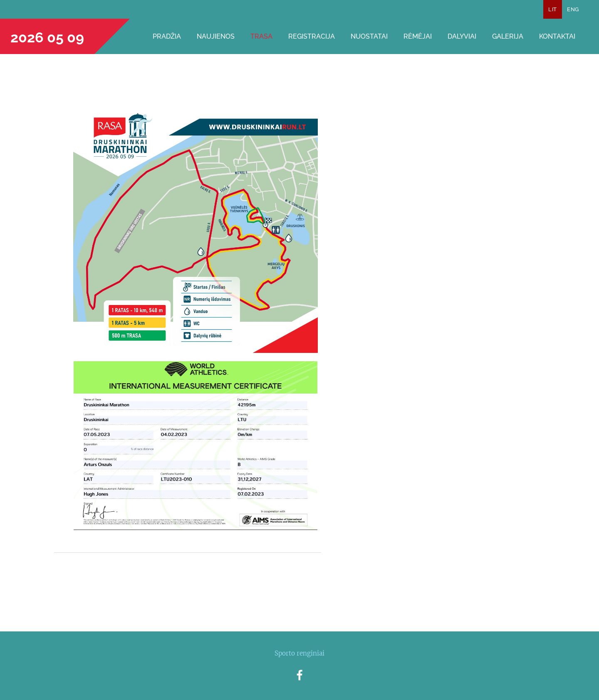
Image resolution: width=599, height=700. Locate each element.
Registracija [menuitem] (312, 36)
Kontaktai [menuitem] (557, 36)
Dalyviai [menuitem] (462, 36)
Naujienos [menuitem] (216, 36)
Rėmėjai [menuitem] (418, 36)
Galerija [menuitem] (508, 36)
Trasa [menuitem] (261, 36)
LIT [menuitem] (552, 9)
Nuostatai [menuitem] (369, 36)
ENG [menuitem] (573, 9)
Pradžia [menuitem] (167, 36)
